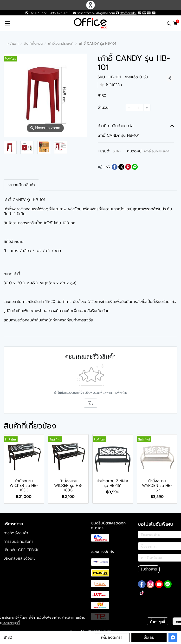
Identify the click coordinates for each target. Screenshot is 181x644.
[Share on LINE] (135, 167)
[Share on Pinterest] (128, 167)
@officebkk (128, 13)
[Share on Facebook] (115, 167)
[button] (169, 23)
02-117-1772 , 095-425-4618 (48, 13)
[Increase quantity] (147, 108)
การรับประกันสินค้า (18, 542)
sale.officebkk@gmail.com (96, 13)
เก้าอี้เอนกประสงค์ (61, 44)
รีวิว (91, 403)
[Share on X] (121, 167)
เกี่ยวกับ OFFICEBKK (21, 550)
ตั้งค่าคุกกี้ (158, 621)
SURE (117, 151)
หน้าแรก (13, 44)
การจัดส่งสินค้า (16, 533)
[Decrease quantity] (129, 108)
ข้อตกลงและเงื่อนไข (20, 558)
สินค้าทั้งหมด (33, 44)
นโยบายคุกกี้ (11, 623)
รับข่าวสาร (149, 569)
